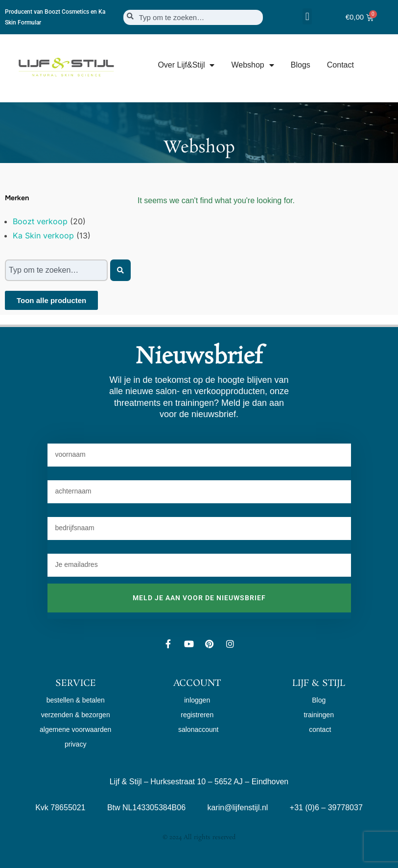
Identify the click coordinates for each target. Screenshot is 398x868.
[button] (307, 16)
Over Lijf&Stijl (186, 65)
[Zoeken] (120, 270)
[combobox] (193, 17)
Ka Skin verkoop (43, 235)
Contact (340, 65)
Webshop (252, 65)
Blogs (301, 65)
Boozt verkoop (40, 221)
